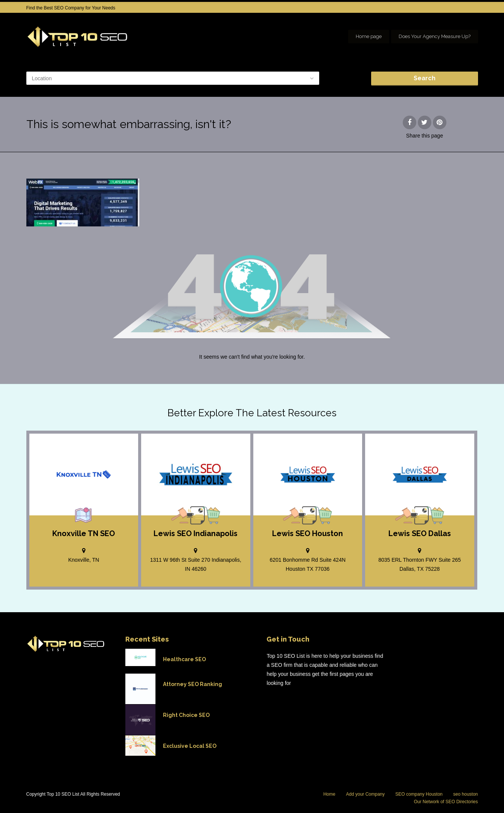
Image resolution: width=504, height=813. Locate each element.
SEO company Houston (419, 794)
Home (329, 794)
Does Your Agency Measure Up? (435, 36)
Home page (369, 36)
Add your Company (365, 794)
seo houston (465, 794)
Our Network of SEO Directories (446, 802)
